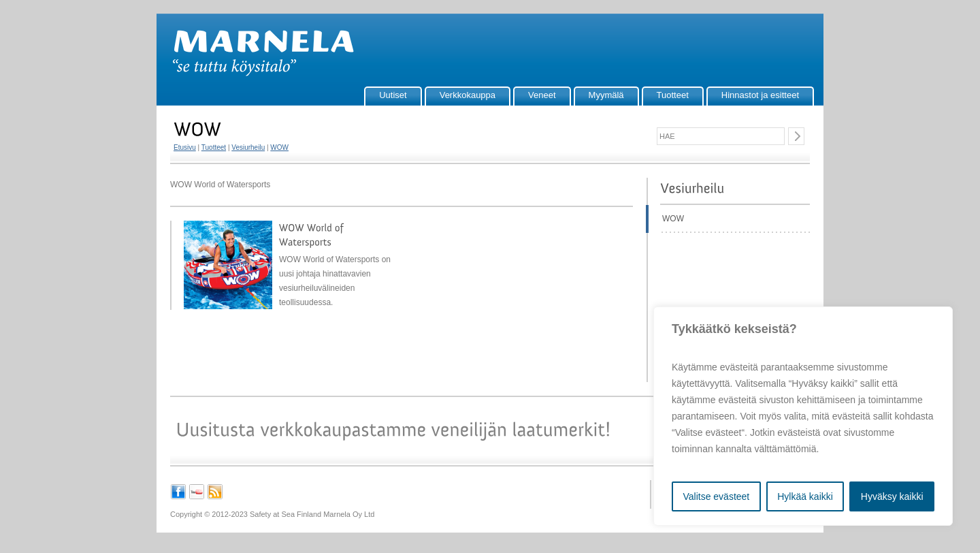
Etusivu (185, 147)
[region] (803, 416)
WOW (279, 147)
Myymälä (606, 95)
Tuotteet (673, 95)
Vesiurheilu (248, 147)
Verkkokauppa (468, 95)
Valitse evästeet (716, 496)
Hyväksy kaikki (892, 496)
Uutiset (393, 95)
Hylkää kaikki (805, 496)
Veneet (542, 95)
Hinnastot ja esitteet (760, 95)
